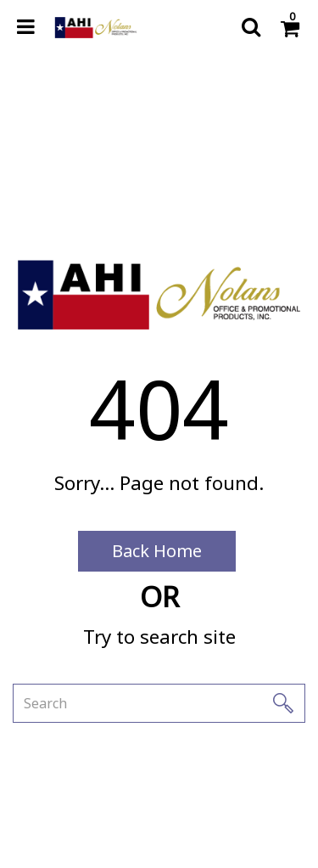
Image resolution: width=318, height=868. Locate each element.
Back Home (157, 551)
